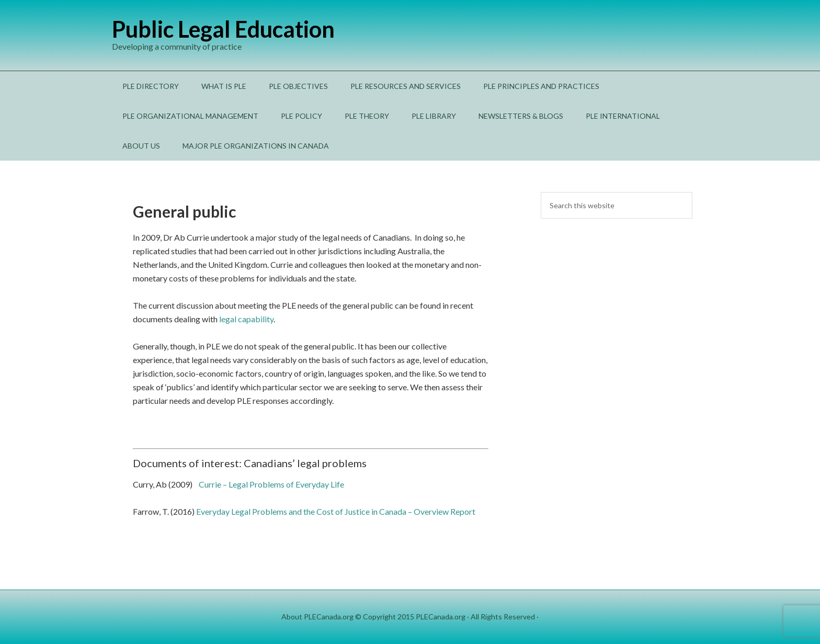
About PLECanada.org (317, 617)
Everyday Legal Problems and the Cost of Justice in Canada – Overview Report (336, 511)
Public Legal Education (223, 29)
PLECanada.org (441, 617)
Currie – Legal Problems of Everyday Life (271, 484)
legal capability (246, 319)
